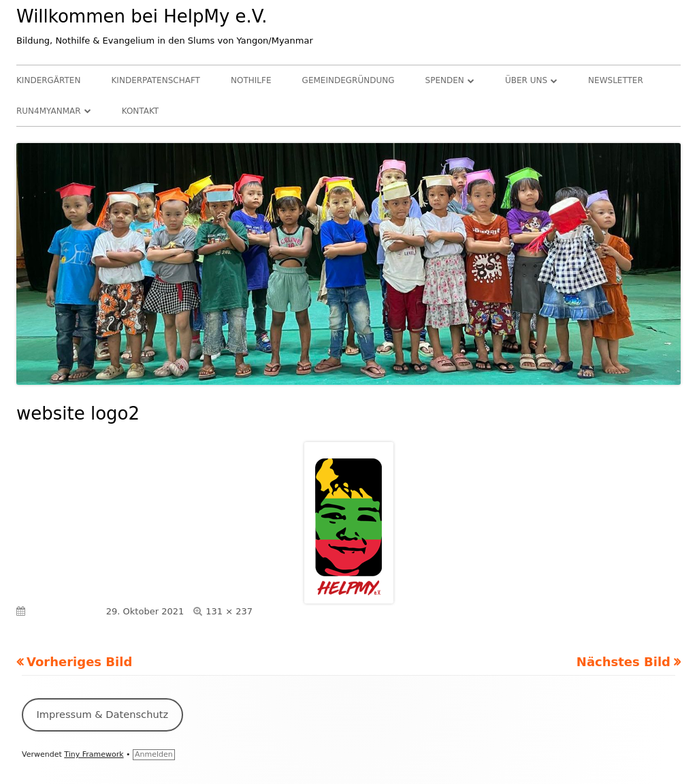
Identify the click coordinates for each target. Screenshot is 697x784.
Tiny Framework (94, 754)
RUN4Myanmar (49, 111)
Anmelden (154, 754)
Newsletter (616, 80)
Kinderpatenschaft (156, 80)
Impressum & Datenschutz (102, 714)
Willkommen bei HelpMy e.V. (142, 16)
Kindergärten (48, 80)
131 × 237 (229, 611)
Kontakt (141, 111)
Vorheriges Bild (79, 662)
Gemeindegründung (348, 80)
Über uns (526, 80)
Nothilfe (251, 80)
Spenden (445, 80)
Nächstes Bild (623, 662)
